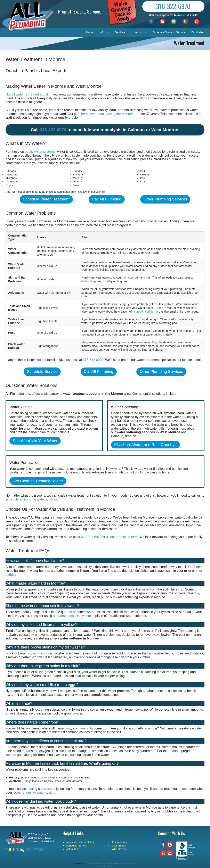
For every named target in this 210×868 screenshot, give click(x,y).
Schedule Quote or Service (169, 32)
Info (102, 32)
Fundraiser (198, 32)
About (139, 32)
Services (120, 32)
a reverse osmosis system (72, 616)
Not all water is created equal (27, 94)
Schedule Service (42, 371)
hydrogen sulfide (143, 312)
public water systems (40, 152)
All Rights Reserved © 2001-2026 (119, 864)
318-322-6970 (173, 6)
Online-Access (95, 863)
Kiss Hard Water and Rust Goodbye (145, 445)
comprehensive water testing (34, 792)
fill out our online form (122, 537)
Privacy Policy (105, 867)
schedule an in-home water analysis (32, 499)
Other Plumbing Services (165, 199)
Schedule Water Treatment (46, 199)
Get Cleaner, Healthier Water (38, 481)
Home (90, 32)
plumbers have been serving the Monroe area (107, 114)
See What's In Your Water (35, 441)
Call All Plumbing (107, 199)
